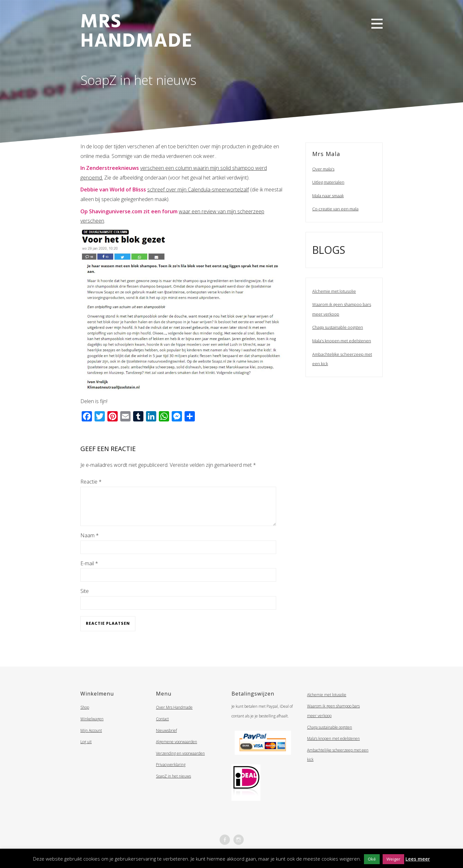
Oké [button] (372, 859)
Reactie (91, 482)
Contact (162, 727)
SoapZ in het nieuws (173, 784)
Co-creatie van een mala (335, 209)
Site (85, 599)
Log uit (86, 749)
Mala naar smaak (328, 196)
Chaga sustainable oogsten (338, 327)
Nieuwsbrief (166, 738)
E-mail (89, 571)
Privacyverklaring (171, 772)
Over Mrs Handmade (174, 715)
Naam (90, 543)
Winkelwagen (92, 727)
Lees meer (418, 859)
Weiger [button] (393, 859)
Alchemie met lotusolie (334, 291)
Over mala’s (323, 169)
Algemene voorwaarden (177, 749)
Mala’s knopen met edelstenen (342, 341)
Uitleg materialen (328, 182)
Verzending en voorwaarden (180, 761)
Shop (85, 715)
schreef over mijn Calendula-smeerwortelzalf (198, 189)
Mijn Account (91, 738)
